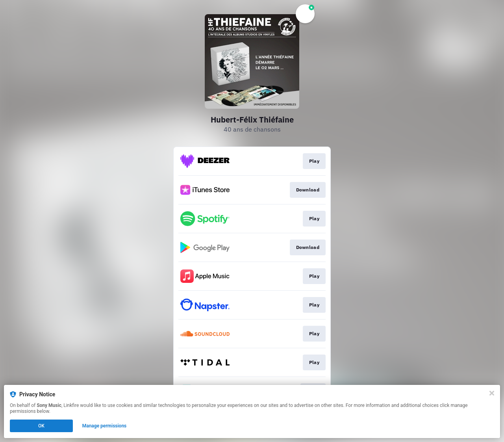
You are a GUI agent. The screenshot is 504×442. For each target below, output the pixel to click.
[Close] (492, 393)
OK (41, 426)
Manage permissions (105, 426)
